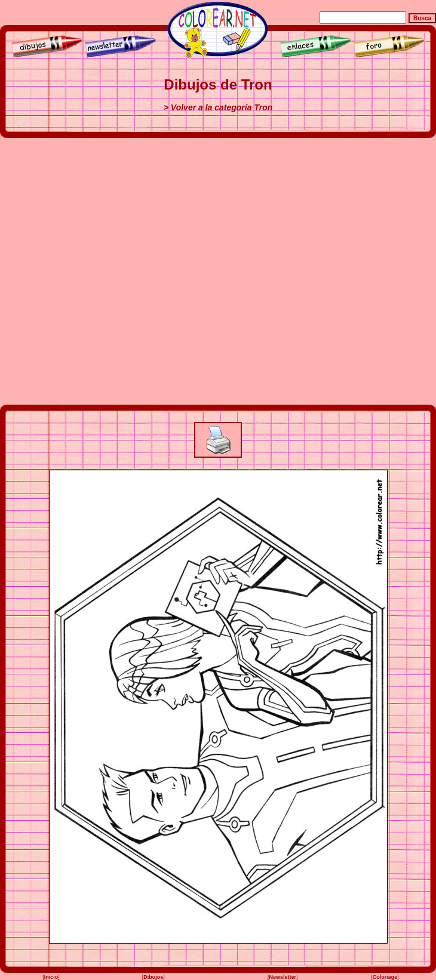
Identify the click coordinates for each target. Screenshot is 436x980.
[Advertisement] (132, 271)
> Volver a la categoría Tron (218, 107)
